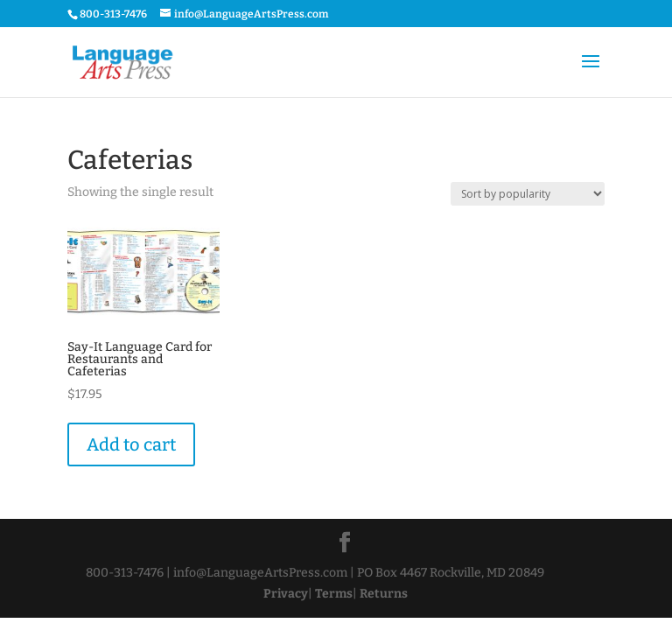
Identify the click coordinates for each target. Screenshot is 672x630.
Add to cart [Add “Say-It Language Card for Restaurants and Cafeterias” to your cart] (131, 444)
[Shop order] (528, 194)
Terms (334, 594)
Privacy (286, 594)
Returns (384, 594)
